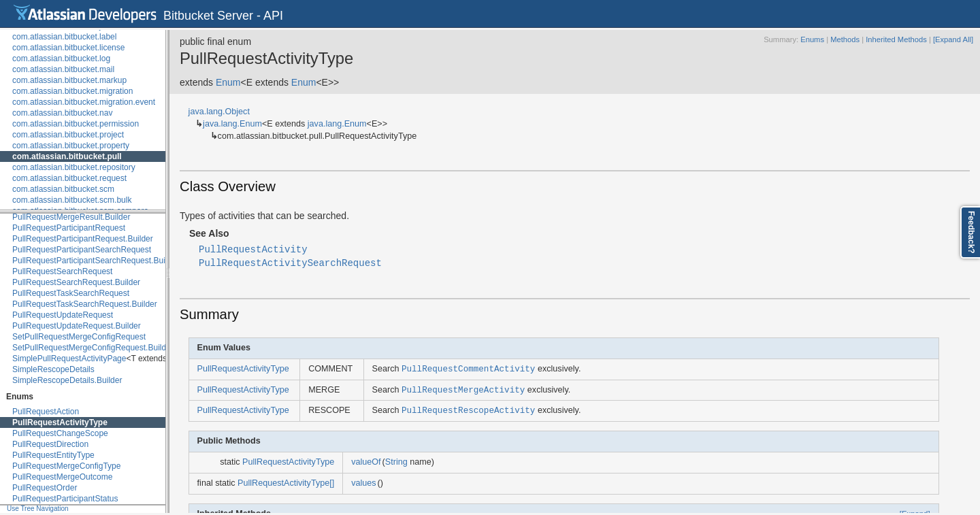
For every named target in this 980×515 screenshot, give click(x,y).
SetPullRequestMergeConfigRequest (79, 337)
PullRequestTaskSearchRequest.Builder (85, 304)
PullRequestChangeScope (60, 433)
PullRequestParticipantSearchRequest (82, 250)
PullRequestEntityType (53, 455)
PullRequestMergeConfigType (66, 466)
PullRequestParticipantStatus (65, 499)
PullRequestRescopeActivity (468, 410)
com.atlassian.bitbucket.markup (69, 80)
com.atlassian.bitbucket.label (64, 37)
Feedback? (971, 232)
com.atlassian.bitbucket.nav (62, 113)
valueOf (366, 462)
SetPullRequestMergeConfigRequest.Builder (93, 348)
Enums (812, 39)
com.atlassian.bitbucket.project (68, 135)
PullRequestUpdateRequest (63, 315)
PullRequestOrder (45, 488)
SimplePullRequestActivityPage (69, 359)
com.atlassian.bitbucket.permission (76, 124)
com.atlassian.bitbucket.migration (72, 91)
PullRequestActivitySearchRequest (290, 262)
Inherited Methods (896, 39)
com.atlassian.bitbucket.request (69, 178)
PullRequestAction (46, 412)
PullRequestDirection (50, 444)
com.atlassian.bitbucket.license (68, 48)
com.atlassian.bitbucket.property (71, 146)
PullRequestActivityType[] (286, 483)
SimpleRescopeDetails (53, 369)
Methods (845, 39)
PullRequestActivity (253, 249)
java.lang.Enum (232, 124)
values (363, 483)
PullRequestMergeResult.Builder (71, 217)
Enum (228, 82)
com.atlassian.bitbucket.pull (67, 156)
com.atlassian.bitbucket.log (61, 59)
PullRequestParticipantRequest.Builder (83, 239)
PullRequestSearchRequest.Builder (76, 282)
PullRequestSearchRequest (62, 271)
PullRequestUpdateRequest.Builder (77, 326)
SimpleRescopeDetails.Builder (67, 380)
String (396, 462)
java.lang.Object (219, 112)
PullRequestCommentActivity (468, 368)
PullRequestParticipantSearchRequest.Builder (96, 261)
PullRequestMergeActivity (463, 389)
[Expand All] (953, 39)
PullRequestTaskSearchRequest (71, 293)
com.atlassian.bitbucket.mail (63, 69)
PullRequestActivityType (60, 422)
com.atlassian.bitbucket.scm (63, 189)
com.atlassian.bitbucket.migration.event (84, 102)
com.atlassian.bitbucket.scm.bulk (72, 200)
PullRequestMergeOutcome (62, 477)
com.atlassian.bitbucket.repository (74, 167)
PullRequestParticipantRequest (69, 228)
